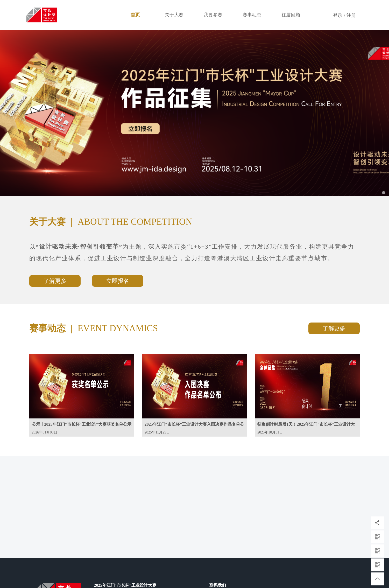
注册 (351, 15)
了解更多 (55, 281)
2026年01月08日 (45, 432)
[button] (29, 113)
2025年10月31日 (270, 432)
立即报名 (118, 281)
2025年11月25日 (157, 432)
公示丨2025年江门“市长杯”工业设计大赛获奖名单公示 (82, 424)
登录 (338, 15)
